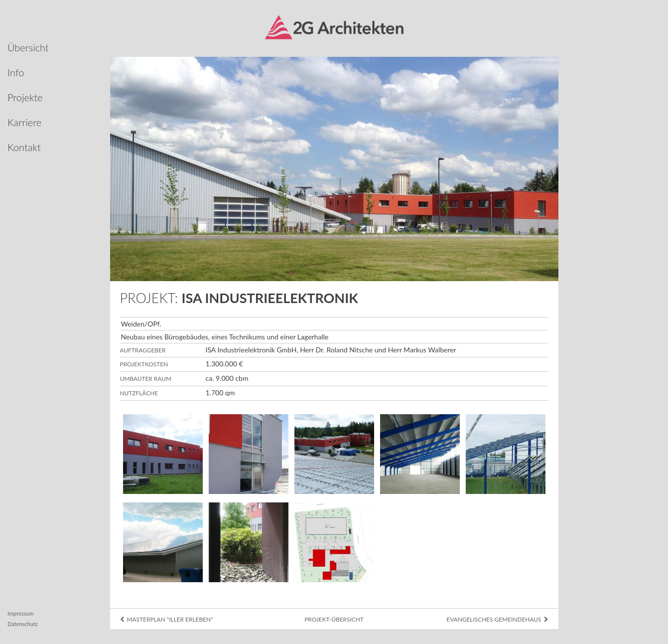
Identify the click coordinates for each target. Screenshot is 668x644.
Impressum (21, 613)
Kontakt (24, 147)
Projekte (25, 97)
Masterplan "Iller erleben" (167, 619)
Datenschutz (23, 624)
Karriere (24, 122)
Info (16, 72)
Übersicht (28, 47)
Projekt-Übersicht (334, 619)
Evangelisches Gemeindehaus (497, 619)
